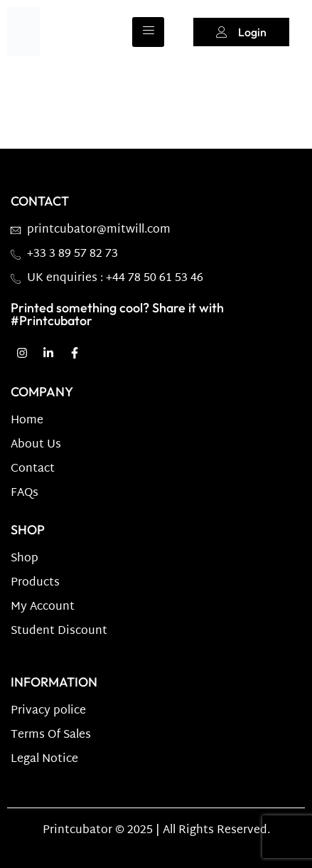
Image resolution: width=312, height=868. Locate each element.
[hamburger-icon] (148, 32)
